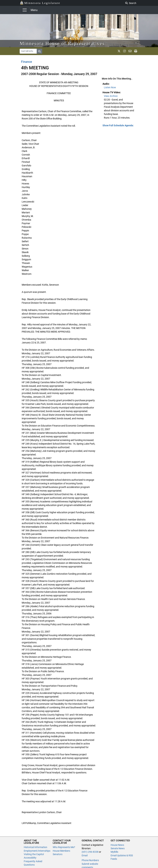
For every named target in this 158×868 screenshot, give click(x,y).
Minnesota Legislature (40, 3)
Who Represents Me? (64, 847)
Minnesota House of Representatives (62, 43)
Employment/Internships (37, 851)
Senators (58, 854)
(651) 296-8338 (90, 852)
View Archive (111, 96)
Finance (27, 62)
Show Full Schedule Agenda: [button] (118, 125)
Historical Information (35, 847)
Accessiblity (30, 858)
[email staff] (130, 51)
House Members (61, 851)
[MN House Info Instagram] (124, 51)
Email (85, 855)
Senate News (118, 848)
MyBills (114, 852)
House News (117, 845)
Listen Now (110, 87)
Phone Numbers (90, 860)
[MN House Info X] (119, 51)
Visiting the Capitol (34, 854)
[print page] (136, 51)
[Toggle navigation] (25, 10)
